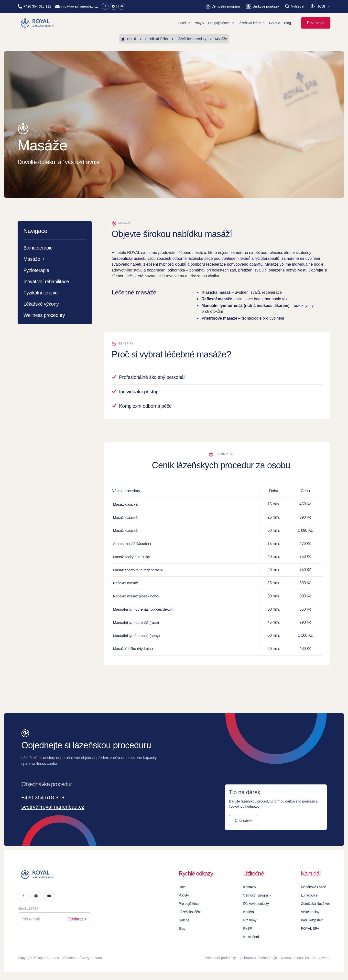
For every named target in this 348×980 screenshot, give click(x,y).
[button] (320, 6)
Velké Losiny (310, 912)
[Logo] (54, 874)
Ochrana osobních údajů (258, 958)
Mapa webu (322, 958)
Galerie (275, 23)
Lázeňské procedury (188, 39)
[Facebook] (105, 6)
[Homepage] (38, 23)
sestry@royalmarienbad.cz (56, 807)
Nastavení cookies (295, 958)
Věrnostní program (257, 895)
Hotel (184, 23)
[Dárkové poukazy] (262, 6)
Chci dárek (244, 821)
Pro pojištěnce (221, 23)
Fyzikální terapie (41, 293)
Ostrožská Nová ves (316, 904)
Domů (129, 39)
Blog (287, 23)
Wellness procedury (44, 315)
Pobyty (199, 23)
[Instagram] (113, 6)
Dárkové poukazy (256, 904)
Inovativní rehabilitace (46, 281)
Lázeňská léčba (251, 23)
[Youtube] (122, 6)
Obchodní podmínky (221, 958)
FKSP (248, 928)
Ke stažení (251, 937)
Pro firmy (250, 920)
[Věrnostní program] (223, 6)
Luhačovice (309, 895)
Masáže (217, 39)
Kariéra (248, 912)
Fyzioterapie (36, 270)
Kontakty (250, 887)
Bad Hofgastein (312, 920)
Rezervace (316, 23)
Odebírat (77, 919)
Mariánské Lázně (313, 887)
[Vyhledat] (294, 6)
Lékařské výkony (41, 304)
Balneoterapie (38, 248)
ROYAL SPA (310, 928)
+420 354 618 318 (45, 798)
